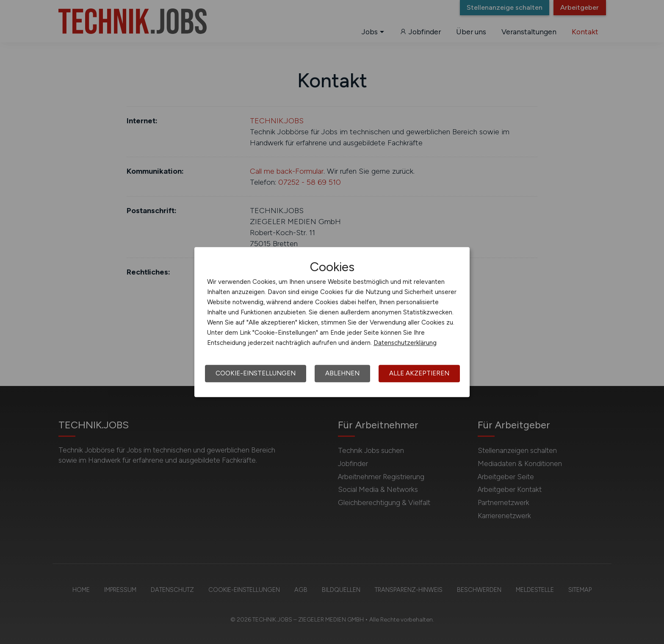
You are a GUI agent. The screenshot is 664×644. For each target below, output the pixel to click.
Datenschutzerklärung (405, 343)
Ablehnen (342, 373)
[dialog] (332, 322)
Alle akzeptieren (419, 373)
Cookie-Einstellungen (256, 373)
